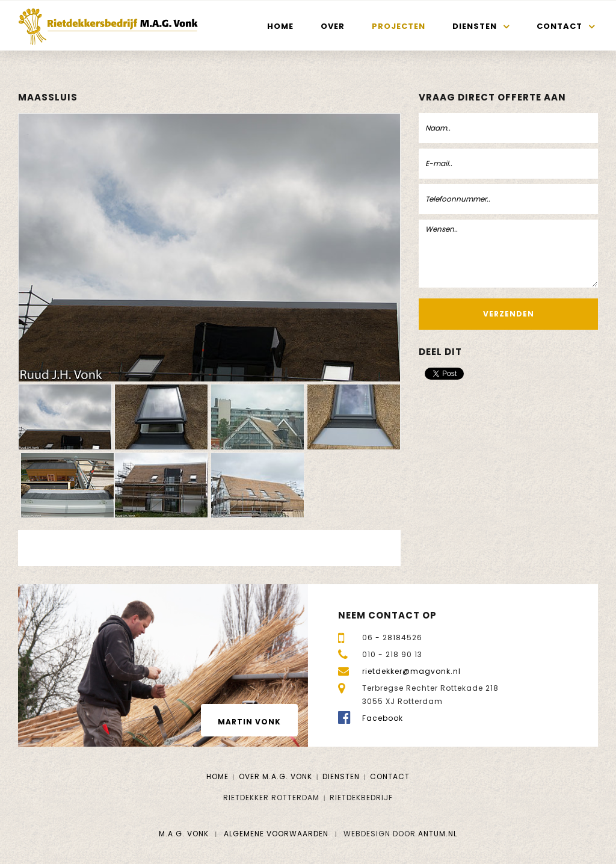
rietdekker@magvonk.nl (411, 671)
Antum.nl (438, 834)
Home (280, 26)
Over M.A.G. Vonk (276, 776)
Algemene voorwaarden (276, 834)
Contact (559, 26)
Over (333, 26)
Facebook (383, 718)
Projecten (399, 26)
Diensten (475, 26)
